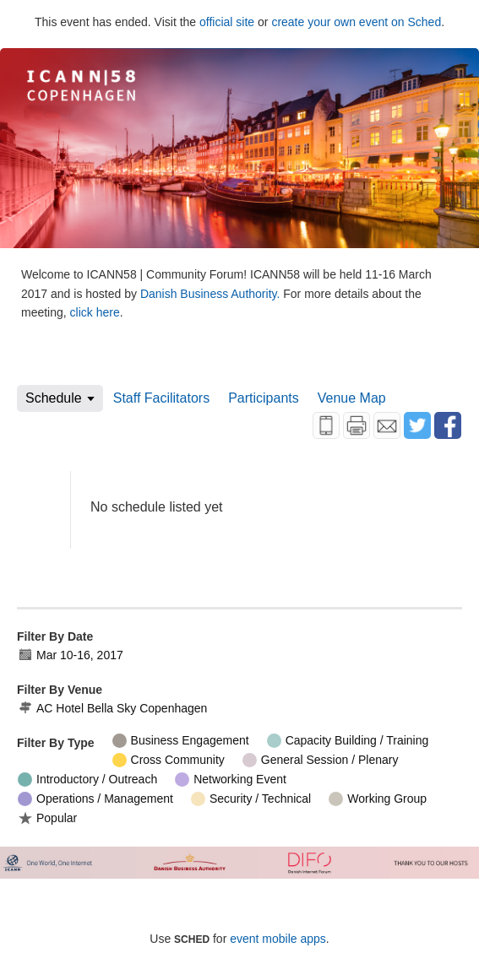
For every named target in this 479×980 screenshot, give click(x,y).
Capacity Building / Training (348, 741)
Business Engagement (181, 741)
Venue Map (352, 398)
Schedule (54, 398)
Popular (47, 818)
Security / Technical (251, 799)
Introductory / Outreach (87, 780)
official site (227, 22)
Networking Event (231, 780)
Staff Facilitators (161, 398)
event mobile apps (278, 939)
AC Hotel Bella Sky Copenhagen (112, 709)
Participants (264, 398)
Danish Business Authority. (212, 294)
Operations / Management (95, 799)
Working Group (378, 799)
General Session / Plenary (321, 760)
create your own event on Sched (356, 22)
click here (95, 312)
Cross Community (169, 760)
